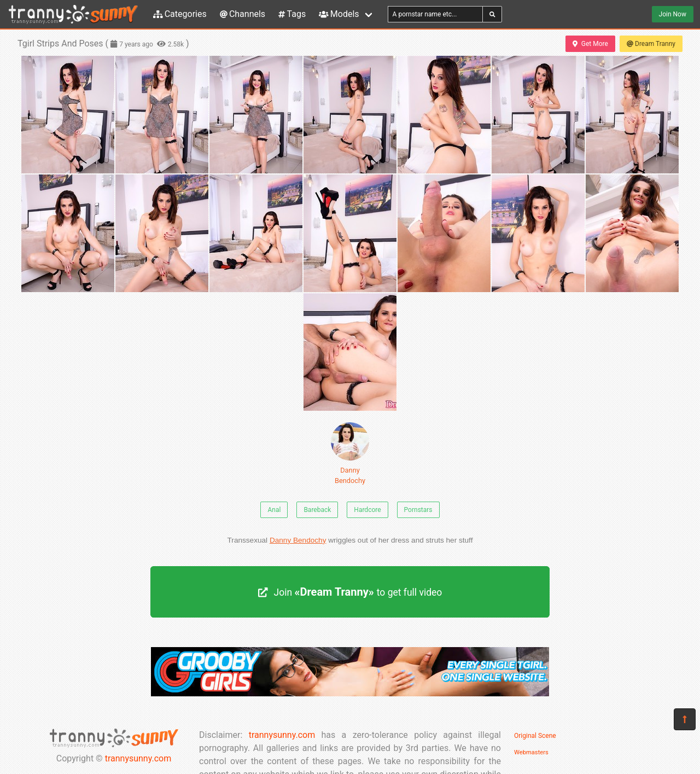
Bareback (317, 510)
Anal (274, 510)
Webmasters (531, 752)
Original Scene (535, 736)
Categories (180, 14)
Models (339, 14)
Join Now (673, 14)
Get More (590, 44)
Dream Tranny (651, 44)
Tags (292, 14)
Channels (243, 14)
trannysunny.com (138, 758)
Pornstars (418, 510)
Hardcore (367, 510)
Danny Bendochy (350, 453)
